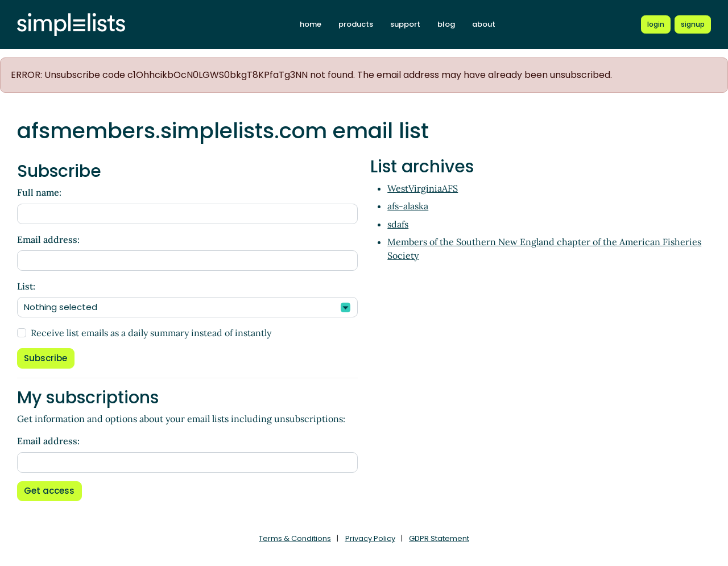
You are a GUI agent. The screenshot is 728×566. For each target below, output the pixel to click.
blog (446, 24)
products (356, 24)
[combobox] (187, 307)
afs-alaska (408, 206)
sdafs (398, 224)
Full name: (39, 192)
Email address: (48, 239)
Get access (49, 491)
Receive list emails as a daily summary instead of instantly (151, 333)
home (311, 24)
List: (26, 286)
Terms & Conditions (295, 538)
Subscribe (45, 358)
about (484, 24)
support (405, 24)
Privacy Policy (370, 538)
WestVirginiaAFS (423, 188)
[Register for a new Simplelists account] (693, 24)
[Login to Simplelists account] (656, 24)
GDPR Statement (439, 538)
